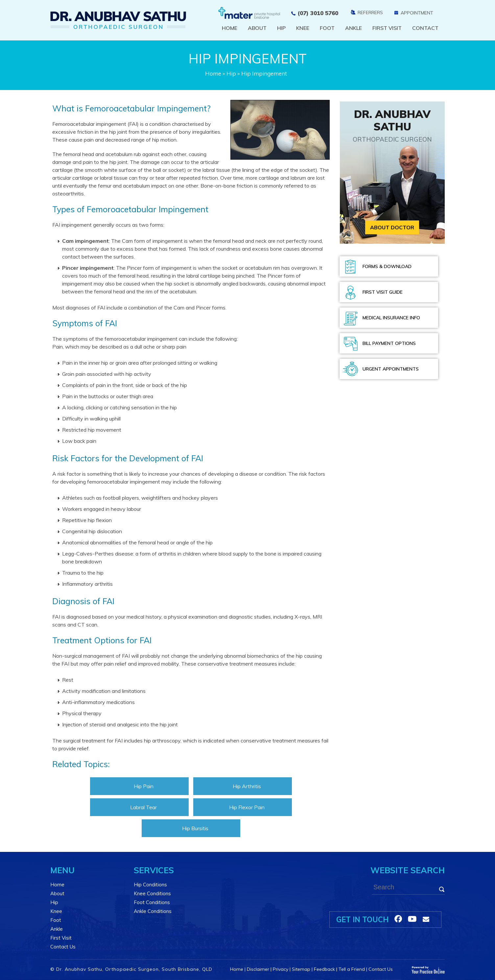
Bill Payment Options (389, 343)
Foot (327, 28)
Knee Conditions (152, 893)
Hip (281, 28)
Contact (425, 28)
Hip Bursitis (195, 828)
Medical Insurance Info (391, 318)
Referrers (370, 12)
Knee (303, 28)
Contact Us (63, 947)
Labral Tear (143, 807)
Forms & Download (387, 266)
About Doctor (392, 227)
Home (230, 28)
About (257, 28)
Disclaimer (258, 969)
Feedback (324, 969)
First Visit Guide (383, 292)
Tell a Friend (352, 969)
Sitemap (301, 969)
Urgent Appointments (391, 369)
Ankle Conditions (153, 911)
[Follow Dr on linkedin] (412, 919)
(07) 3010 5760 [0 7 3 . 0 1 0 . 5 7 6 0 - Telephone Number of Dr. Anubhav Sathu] (318, 13)
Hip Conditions (150, 885)
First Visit (387, 28)
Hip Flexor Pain (247, 807)
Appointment (417, 13)
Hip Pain (144, 786)
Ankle (354, 28)
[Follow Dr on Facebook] (398, 919)
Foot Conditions (152, 902)
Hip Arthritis (247, 786)
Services (154, 870)
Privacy (281, 969)
